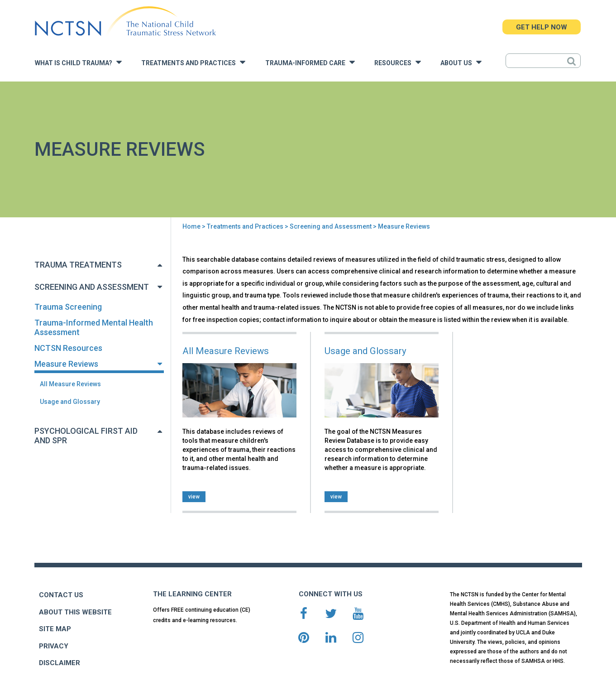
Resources (398, 62)
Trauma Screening (68, 307)
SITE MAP (55, 629)
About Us (461, 62)
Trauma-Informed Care (310, 62)
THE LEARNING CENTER (192, 594)
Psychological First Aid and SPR (86, 436)
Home (191, 226)
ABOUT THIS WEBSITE (75, 612)
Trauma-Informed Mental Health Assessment (94, 327)
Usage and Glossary (70, 402)
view (194, 497)
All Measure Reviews (70, 384)
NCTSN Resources (68, 348)
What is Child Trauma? (78, 62)
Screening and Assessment (331, 226)
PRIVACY (54, 646)
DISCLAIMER (60, 663)
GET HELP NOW (542, 27)
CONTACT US (61, 595)
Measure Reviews (66, 364)
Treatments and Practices (193, 62)
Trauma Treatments (78, 265)
